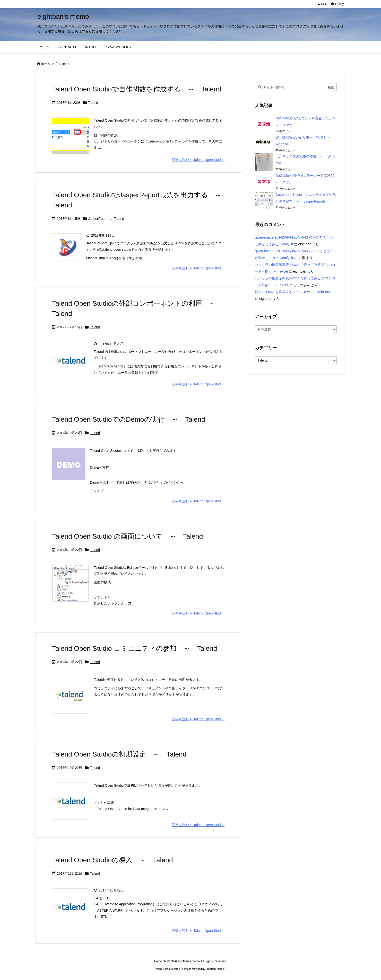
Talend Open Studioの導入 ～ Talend (112, 860)
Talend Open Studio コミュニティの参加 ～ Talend (134, 648)
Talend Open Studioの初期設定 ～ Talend (119, 754)
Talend (93, 103)
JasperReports (99, 219)
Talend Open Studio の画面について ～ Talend (127, 536)
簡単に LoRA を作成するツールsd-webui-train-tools (294, 292)
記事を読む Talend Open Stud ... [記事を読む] (198, 160)
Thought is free (215, 969)
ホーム (46, 64)
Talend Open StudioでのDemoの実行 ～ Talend (129, 419)
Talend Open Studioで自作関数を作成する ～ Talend (137, 89)
